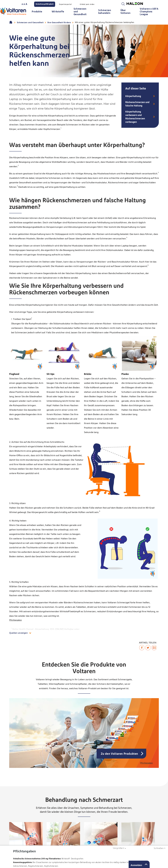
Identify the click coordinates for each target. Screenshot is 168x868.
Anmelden (136, 865)
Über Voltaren (125, 12)
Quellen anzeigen (19, 633)
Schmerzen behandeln (105, 12)
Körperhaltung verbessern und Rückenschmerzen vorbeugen (135, 117)
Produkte (37, 12)
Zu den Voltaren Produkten (119, 754)
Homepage (11, 22)
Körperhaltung (133, 96)
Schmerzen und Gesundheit (80, 12)
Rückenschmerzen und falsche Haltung (137, 104)
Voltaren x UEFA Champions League (149, 12)
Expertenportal (65, 4)
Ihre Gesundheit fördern (59, 23)
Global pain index (87, 4)
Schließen (159, 848)
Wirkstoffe (58, 12)
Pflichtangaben (15, 620)
